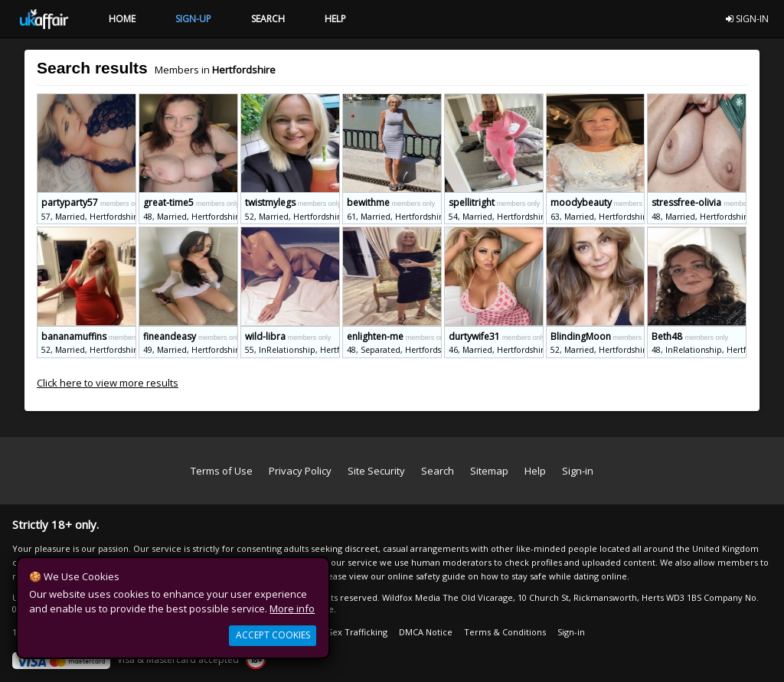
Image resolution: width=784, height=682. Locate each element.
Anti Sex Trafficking (348, 632)
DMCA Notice (426, 632)
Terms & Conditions (505, 632)
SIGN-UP (193, 19)
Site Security (376, 471)
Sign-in (578, 471)
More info (292, 609)
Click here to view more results (108, 383)
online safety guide (426, 576)
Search (438, 471)
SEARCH (268, 19)
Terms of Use (222, 471)
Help (535, 471)
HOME (122, 19)
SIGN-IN (747, 19)
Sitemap (489, 471)
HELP (335, 19)
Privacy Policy (300, 471)
